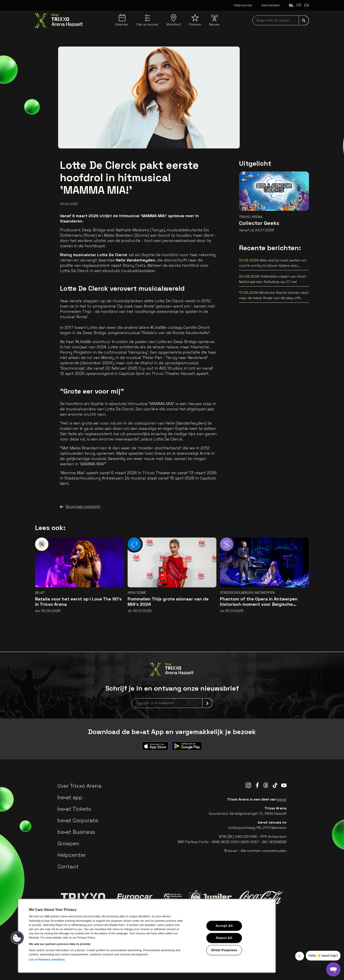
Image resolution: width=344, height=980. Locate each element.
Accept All (224, 926)
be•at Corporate (78, 820)
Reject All (224, 938)
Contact (68, 866)
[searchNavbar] (281, 20)
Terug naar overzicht (80, 507)
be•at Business (76, 832)
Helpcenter (243, 5)
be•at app (70, 797)
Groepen (68, 843)
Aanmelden (271, 5)
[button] (17, 938)
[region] (147, 936)
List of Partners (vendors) (47, 960)
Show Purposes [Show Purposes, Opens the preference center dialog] (224, 950)
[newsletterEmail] (172, 703)
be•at (282, 799)
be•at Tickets (74, 809)
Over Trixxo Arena (79, 786)
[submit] (304, 20)
